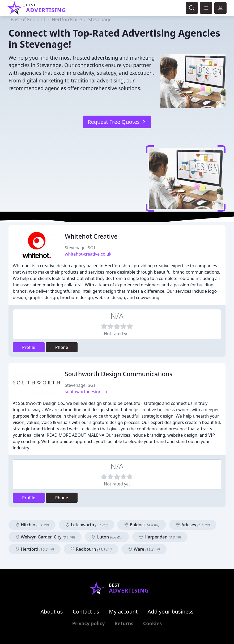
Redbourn (91, 549)
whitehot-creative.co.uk (88, 254)
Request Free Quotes (117, 122)
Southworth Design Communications (119, 374)
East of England (28, 19)
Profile (29, 347)
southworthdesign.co (86, 392)
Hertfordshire (67, 19)
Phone (62, 347)
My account (123, 612)
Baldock (142, 525)
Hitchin (32, 525)
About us (52, 612)
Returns (124, 623)
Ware (144, 549)
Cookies (152, 623)
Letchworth (86, 525)
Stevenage (100, 19)
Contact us (86, 612)
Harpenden (160, 537)
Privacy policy (89, 623)
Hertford (35, 549)
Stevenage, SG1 (80, 248)
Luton (107, 537)
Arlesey (193, 525)
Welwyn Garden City (45, 537)
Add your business (171, 612)
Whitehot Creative (91, 236)
